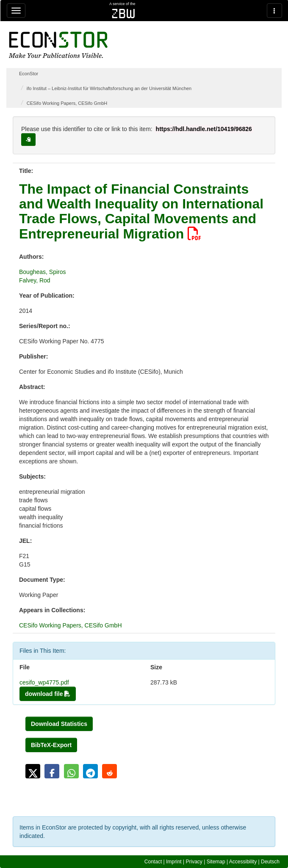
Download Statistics (59, 724)
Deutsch (270, 862)
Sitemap (216, 862)
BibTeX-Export (51, 745)
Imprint (174, 862)
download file (48, 694)
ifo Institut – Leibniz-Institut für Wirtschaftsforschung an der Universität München (109, 88)
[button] (33, 771)
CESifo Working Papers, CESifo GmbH (67, 103)
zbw (123, 14)
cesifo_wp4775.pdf (44, 682)
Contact (153, 862)
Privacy (194, 862)
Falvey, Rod (35, 280)
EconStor (29, 74)
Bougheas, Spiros (43, 272)
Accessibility (243, 862)
